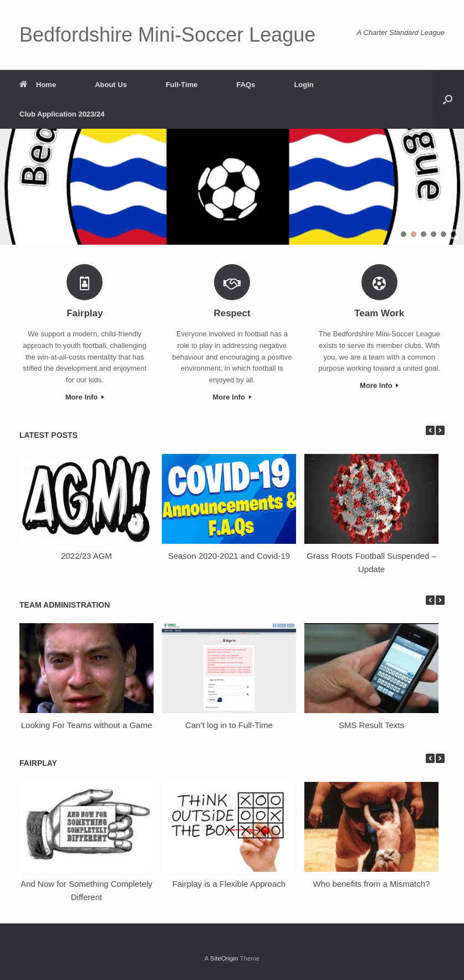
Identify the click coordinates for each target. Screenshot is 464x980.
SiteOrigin (224, 958)
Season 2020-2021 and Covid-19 (229, 556)
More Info (85, 397)
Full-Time (182, 85)
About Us (111, 85)
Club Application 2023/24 (62, 114)
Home (38, 85)
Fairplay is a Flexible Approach (229, 884)
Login (304, 85)
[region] (232, 187)
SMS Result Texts (371, 725)
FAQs (246, 85)
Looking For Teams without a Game (87, 725)
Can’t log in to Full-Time (229, 725)
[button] (448, 99)
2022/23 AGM (86, 556)
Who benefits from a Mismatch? (372, 884)
